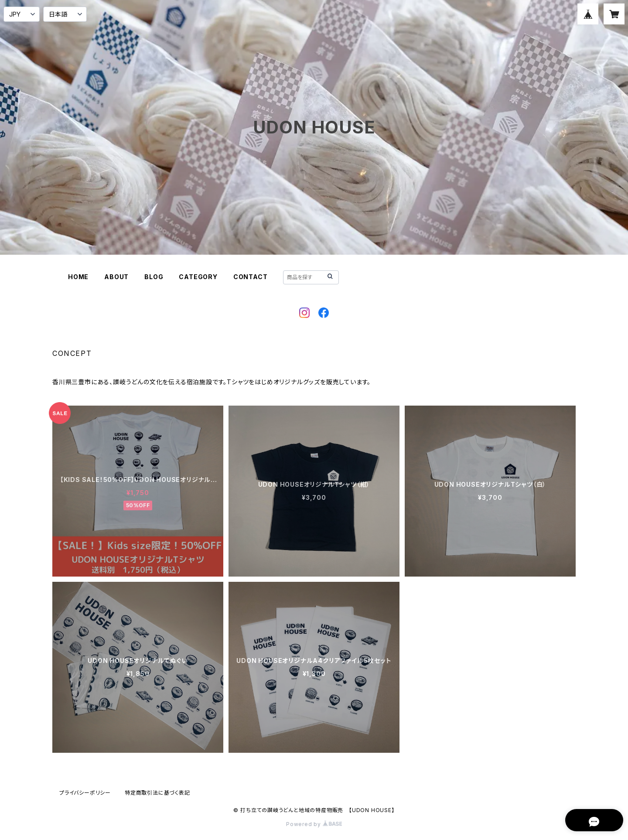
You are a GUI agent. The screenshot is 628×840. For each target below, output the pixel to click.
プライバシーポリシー (85, 793)
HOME (78, 277)
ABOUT (116, 277)
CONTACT (251, 277)
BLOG (154, 277)
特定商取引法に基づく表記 (157, 793)
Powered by (314, 824)
